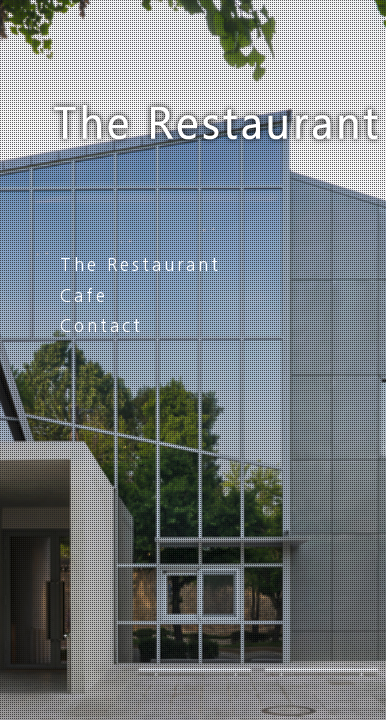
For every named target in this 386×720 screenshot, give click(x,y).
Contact (101, 325)
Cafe (84, 295)
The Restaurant (140, 264)
